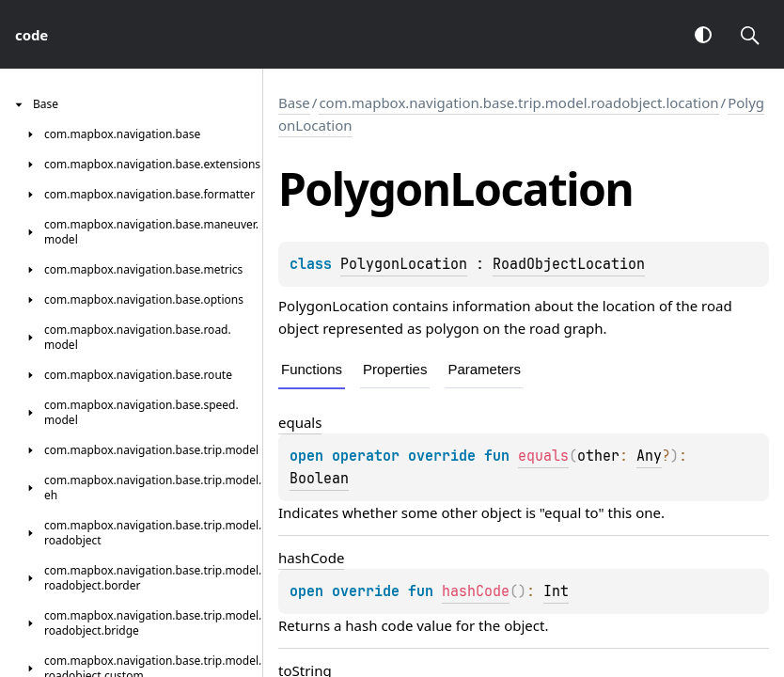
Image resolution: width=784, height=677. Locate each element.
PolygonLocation (404, 264)
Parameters (484, 369)
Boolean (319, 479)
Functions (312, 369)
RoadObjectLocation (569, 264)
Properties (395, 369)
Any (649, 456)
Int (556, 591)
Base (294, 102)
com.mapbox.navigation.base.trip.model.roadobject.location (518, 102)
